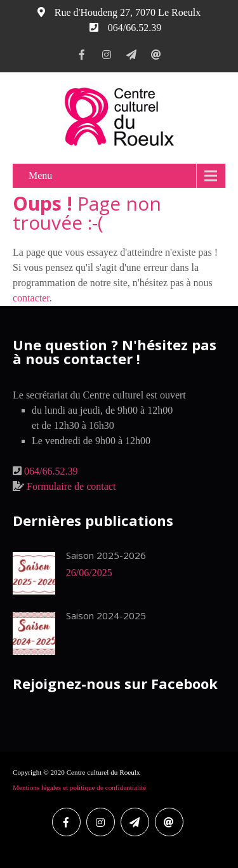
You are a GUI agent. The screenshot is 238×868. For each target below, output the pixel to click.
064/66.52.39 (51, 471)
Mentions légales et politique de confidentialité (79, 787)
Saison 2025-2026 (106, 555)
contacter (31, 298)
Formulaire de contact (71, 486)
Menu (40, 175)
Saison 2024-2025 (106, 615)
